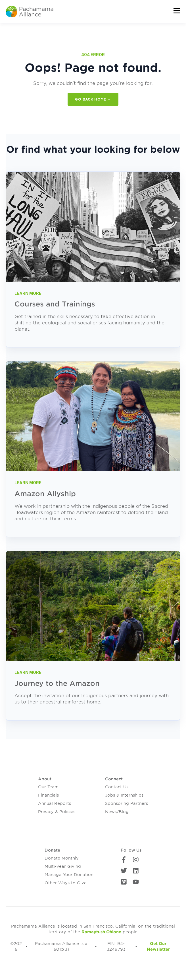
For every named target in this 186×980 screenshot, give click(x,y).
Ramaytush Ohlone (101, 932)
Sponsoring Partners (127, 803)
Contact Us (117, 787)
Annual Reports (55, 803)
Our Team (48, 787)
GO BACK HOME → (93, 99)
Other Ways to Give (66, 883)
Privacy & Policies (57, 812)
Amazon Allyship (45, 494)
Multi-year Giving (63, 866)
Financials (48, 795)
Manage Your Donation (69, 875)
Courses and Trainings (55, 304)
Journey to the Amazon (57, 683)
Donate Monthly (62, 858)
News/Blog (117, 812)
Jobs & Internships (124, 795)
